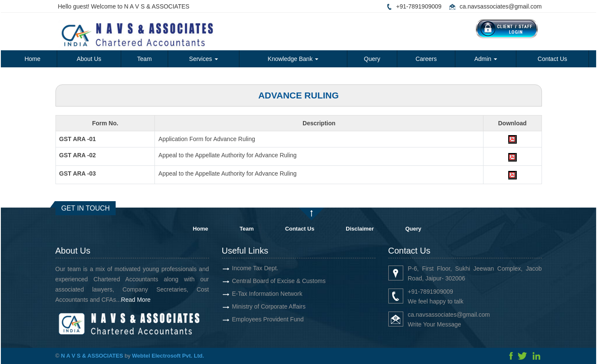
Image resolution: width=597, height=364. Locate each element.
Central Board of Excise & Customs (279, 281)
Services (204, 59)
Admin (486, 59)
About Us (89, 59)
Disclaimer (360, 229)
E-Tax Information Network (267, 294)
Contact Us (552, 59)
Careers (426, 59)
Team (144, 59)
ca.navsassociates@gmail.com (501, 6)
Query (372, 59)
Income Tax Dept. (255, 268)
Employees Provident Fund (268, 319)
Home (32, 59)
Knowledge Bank (293, 59)
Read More (136, 300)
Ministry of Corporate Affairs (269, 306)
